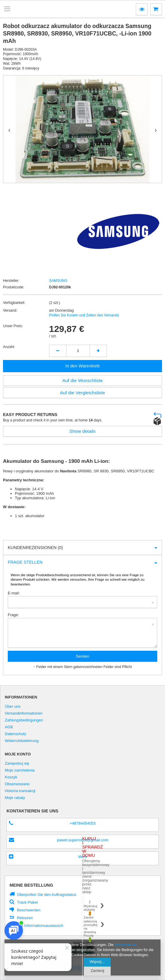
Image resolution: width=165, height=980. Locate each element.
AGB (9, 727)
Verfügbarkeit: (14, 303)
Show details (82, 431)
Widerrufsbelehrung (22, 741)
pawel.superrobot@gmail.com (82, 840)
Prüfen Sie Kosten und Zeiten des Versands (84, 315)
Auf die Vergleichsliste (82, 393)
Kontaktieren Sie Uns (32, 811)
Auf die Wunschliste (82, 380)
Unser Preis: (13, 326)
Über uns (13, 707)
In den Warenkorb (83, 366)
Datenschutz (15, 734)
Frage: (13, 615)
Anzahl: (9, 347)
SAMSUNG (58, 281)
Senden (83, 656)
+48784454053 (83, 823)
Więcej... (97, 962)
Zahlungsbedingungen (24, 720)
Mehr (83, 857)
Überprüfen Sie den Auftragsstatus (47, 895)
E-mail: (14, 593)
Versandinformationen (24, 713)
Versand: (10, 310)
